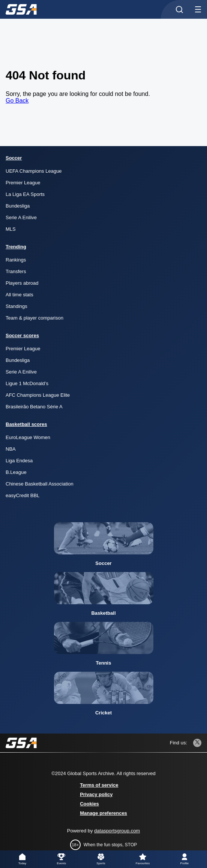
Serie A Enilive (21, 217)
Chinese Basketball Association (40, 484)
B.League (16, 472)
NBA (11, 449)
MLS (11, 229)
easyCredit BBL (22, 495)
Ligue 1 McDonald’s (27, 383)
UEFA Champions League (34, 171)
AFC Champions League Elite (38, 395)
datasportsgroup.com (117, 831)
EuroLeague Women (28, 437)
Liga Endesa (19, 461)
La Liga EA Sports (25, 194)
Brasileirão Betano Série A (34, 407)
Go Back (17, 101)
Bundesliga (18, 206)
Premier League (23, 183)
